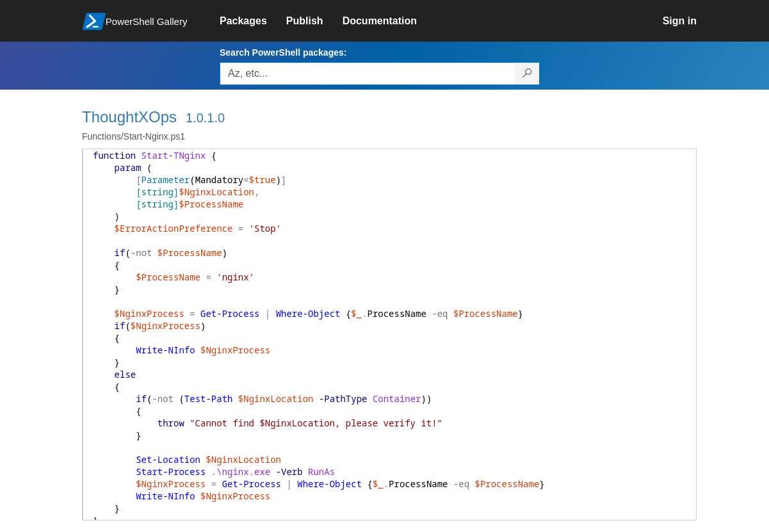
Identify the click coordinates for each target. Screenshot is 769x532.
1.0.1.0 (205, 118)
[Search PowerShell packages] (527, 74)
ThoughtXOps (129, 117)
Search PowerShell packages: (283, 52)
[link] (253, 21)
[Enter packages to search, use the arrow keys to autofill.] (368, 74)
